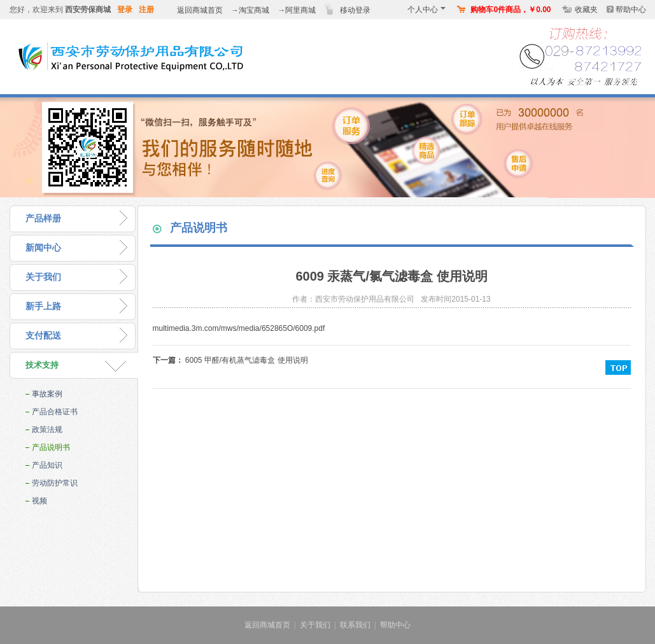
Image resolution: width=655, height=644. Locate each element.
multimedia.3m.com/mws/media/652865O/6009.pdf (239, 328)
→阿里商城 (297, 10)
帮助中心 (631, 10)
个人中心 (426, 10)
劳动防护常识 (55, 483)
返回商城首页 (200, 10)
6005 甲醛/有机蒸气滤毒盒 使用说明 (247, 360)
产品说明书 (51, 447)
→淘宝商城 (250, 10)
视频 (39, 501)
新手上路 (43, 306)
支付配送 (43, 336)
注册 (146, 10)
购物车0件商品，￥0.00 (511, 10)
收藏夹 (586, 10)
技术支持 (42, 365)
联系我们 (355, 625)
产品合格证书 (55, 412)
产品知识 (47, 465)
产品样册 (43, 219)
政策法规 (47, 430)
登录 (125, 10)
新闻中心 (43, 248)
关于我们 (43, 277)
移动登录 (355, 10)
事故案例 (47, 394)
